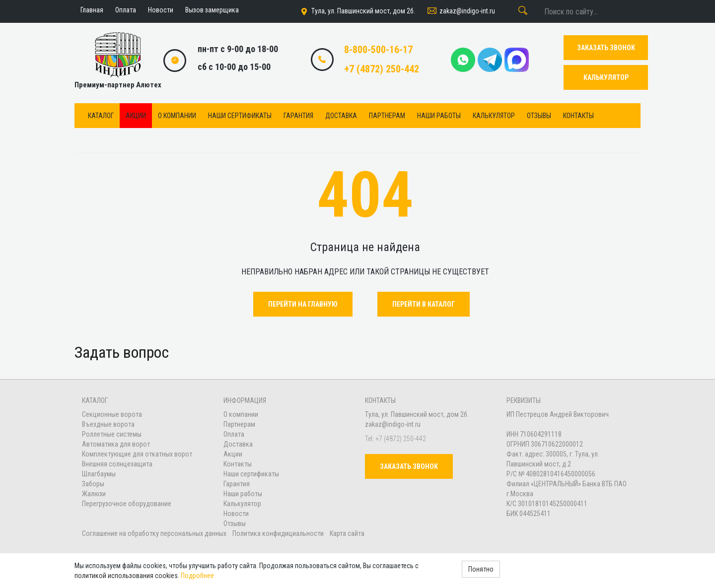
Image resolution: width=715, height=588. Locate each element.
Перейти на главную (303, 304)
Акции (136, 116)
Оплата (234, 434)
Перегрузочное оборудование (127, 504)
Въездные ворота (108, 424)
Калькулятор (494, 116)
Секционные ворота (112, 414)
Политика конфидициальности (278, 533)
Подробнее (197, 576)
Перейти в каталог (424, 304)
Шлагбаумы (99, 474)
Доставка (341, 116)
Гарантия (298, 116)
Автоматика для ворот (116, 444)
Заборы (93, 484)
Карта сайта (347, 533)
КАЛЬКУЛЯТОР (606, 77)
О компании (177, 116)
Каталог (101, 116)
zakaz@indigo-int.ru (461, 11)
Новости (236, 514)
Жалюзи (94, 494)
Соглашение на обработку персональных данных (155, 533)
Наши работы (439, 116)
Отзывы (539, 116)
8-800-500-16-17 (378, 50)
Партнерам (387, 116)
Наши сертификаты (240, 116)
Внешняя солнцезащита (117, 464)
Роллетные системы (112, 434)
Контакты (578, 116)
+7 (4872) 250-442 (382, 69)
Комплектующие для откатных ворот (137, 454)
